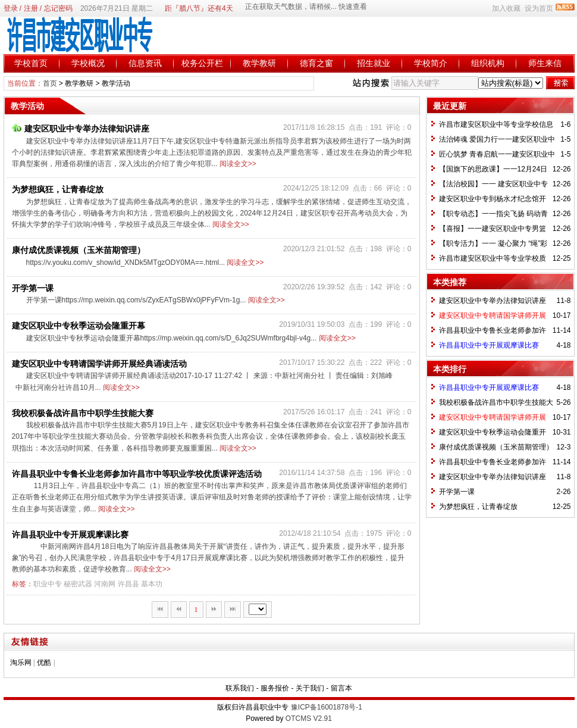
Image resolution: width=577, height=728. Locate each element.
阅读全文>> (238, 164)
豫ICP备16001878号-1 (327, 707)
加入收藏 (506, 8)
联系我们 (240, 688)
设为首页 (539, 8)
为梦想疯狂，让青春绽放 (58, 189)
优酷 (44, 663)
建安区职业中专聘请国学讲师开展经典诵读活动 (99, 364)
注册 (31, 8)
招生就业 (374, 63)
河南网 (105, 584)
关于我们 (310, 688)
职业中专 (48, 584)
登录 (11, 8)
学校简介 (431, 63)
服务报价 (275, 688)
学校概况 (88, 63)
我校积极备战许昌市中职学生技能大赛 (83, 413)
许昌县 (128, 584)
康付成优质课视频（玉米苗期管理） (79, 250)
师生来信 (545, 63)
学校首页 (31, 63)
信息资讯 (145, 63)
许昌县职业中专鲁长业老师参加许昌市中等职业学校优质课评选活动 (137, 474)
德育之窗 (316, 63)
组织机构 (488, 63)
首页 (50, 83)
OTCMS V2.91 (309, 718)
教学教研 (259, 63)
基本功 (152, 584)
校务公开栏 (202, 63)
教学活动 (116, 83)
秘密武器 (78, 584)
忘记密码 (58, 8)
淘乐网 (21, 663)
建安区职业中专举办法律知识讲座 (81, 129)
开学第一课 (33, 288)
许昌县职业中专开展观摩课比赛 (70, 535)
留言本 (341, 688)
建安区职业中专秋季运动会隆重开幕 (79, 326)
